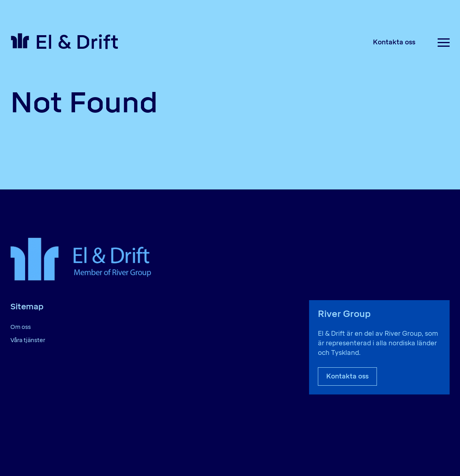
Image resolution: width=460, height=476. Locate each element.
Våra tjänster (28, 340)
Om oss (21, 327)
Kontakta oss (394, 42)
